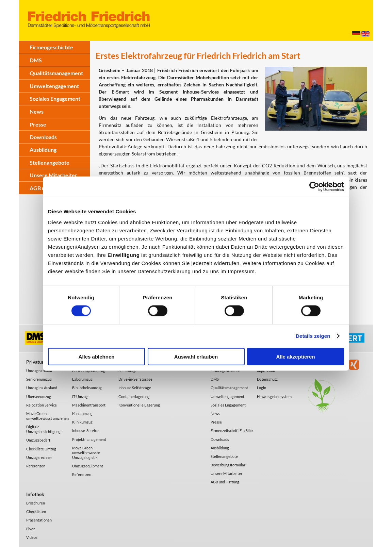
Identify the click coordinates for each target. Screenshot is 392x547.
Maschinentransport (89, 405)
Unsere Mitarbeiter (53, 175)
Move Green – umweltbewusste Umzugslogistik (86, 453)
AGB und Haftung (225, 482)
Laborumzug (82, 379)
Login (262, 388)
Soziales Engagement (55, 98)
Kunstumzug (82, 413)
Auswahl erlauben (196, 356)
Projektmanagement (89, 439)
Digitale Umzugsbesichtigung (43, 429)
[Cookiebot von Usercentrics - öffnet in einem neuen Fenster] (314, 187)
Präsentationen (39, 520)
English (365, 34)
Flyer (30, 529)
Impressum (266, 371)
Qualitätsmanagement (56, 73)
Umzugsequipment (88, 466)
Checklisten (36, 511)
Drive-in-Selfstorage (135, 379)
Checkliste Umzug (41, 449)
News (37, 111)
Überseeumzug (39, 396)
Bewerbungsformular (228, 465)
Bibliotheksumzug (87, 388)
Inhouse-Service (85, 430)
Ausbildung (43, 150)
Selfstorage (128, 371)
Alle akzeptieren (295, 356)
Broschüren (36, 503)
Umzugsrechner (39, 457)
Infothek (35, 494)
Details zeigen (313, 336)
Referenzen (36, 466)
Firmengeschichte (51, 47)
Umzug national (39, 371)
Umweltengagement (54, 86)
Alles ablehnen (97, 356)
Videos (32, 537)
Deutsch (356, 34)
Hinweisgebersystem (274, 396)
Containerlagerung (134, 396)
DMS (36, 60)
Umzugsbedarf (38, 440)
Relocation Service (42, 405)
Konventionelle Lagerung (139, 405)
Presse (38, 124)
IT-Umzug (80, 396)
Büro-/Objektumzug (89, 371)
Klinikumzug (82, 422)
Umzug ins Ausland (42, 388)
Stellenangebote (50, 162)
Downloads (43, 137)
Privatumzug (40, 362)
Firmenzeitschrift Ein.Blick (232, 430)
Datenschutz (267, 379)
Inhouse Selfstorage (135, 388)
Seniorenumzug (39, 379)
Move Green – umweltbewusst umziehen (47, 416)
